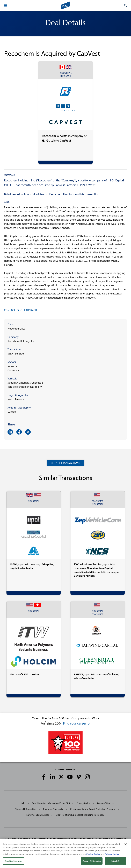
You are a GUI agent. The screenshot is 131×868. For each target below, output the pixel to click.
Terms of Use (103, 803)
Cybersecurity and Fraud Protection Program (93, 809)
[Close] (126, 845)
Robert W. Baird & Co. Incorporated (30, 839)
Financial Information (26, 809)
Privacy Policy (83, 803)
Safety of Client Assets (38, 815)
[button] (5, 5)
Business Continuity (53, 809)
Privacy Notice (112, 855)
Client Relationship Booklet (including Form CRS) (80, 815)
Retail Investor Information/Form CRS (51, 803)
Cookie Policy (93, 855)
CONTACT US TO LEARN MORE (21, 310)
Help (23, 803)
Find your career (77, 723)
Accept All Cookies (92, 862)
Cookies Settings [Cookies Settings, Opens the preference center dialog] (13, 862)
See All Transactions (65, 463)
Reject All (115, 862)
